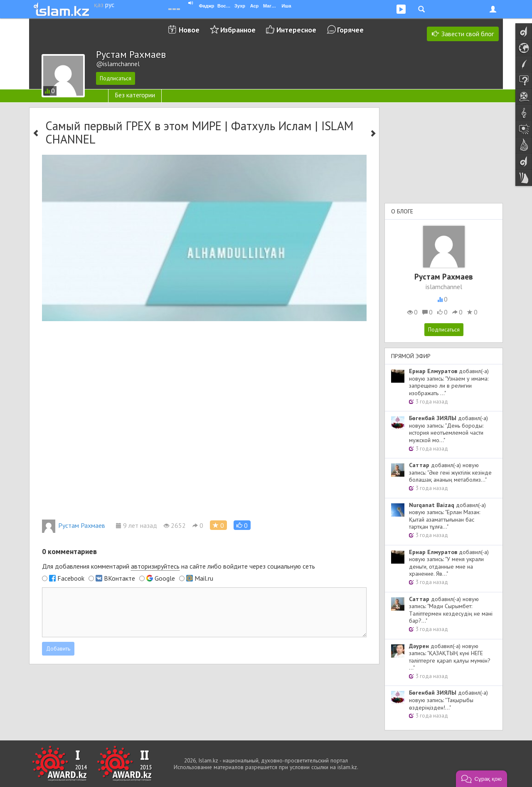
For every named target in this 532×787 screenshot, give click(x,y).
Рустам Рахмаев (74, 525)
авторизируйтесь (155, 566)
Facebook (71, 578)
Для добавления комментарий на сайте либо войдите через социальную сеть (179, 566)
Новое (189, 30)
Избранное (238, 30)
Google (165, 578)
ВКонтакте (119, 578)
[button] (242, 525)
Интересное (296, 30)
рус (110, 5)
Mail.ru (204, 578)
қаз (99, 5)
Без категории (135, 95)
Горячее (350, 30)
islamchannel (444, 287)
